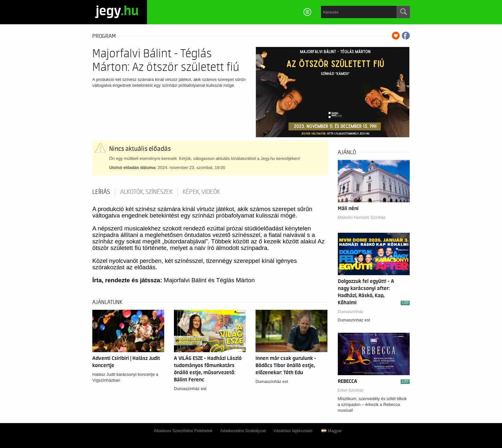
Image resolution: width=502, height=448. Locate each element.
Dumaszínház (351, 312)
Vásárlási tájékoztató (293, 431)
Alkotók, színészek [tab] (146, 192)
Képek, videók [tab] (201, 192)
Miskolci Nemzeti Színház (362, 217)
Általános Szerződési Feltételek (183, 431)
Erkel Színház (351, 390)
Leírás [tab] (101, 192)
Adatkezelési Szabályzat (243, 431)
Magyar (331, 431)
